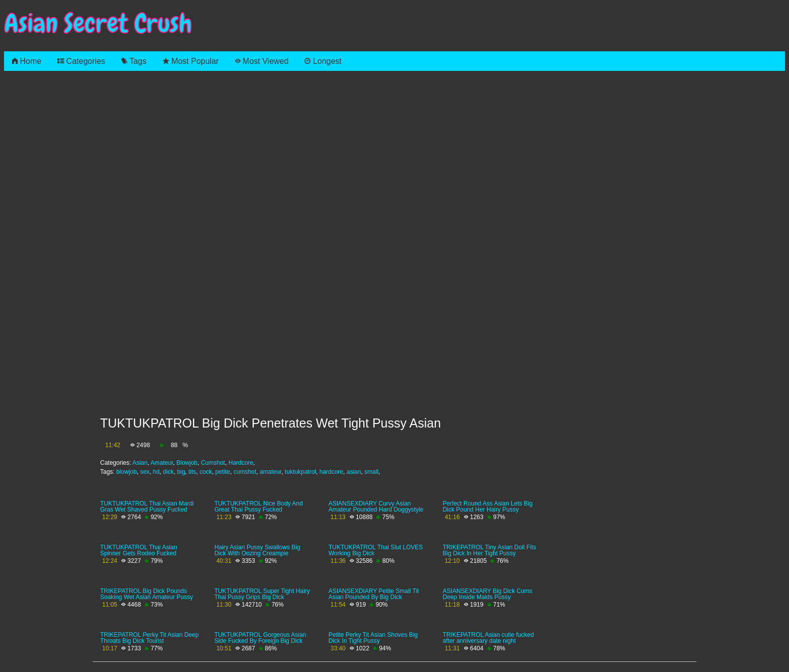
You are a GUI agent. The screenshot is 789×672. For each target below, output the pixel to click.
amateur (270, 472)
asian (354, 472)
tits (192, 472)
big (181, 472)
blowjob (127, 472)
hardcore (331, 472)
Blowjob (187, 463)
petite (223, 472)
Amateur (162, 463)
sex (145, 472)
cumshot (245, 472)
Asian (140, 463)
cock (206, 472)
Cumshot (213, 463)
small (371, 472)
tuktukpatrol (300, 472)
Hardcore (241, 463)
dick (168, 472)
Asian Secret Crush (98, 23)
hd (156, 472)
